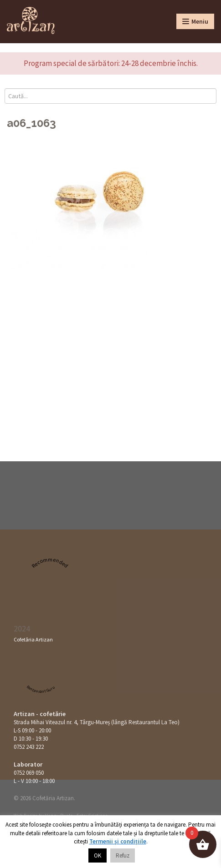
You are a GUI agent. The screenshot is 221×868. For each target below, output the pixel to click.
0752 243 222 (29, 747)
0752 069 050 (29, 773)
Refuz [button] (123, 855)
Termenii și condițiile (118, 841)
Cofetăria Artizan (33, 639)
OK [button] (98, 855)
